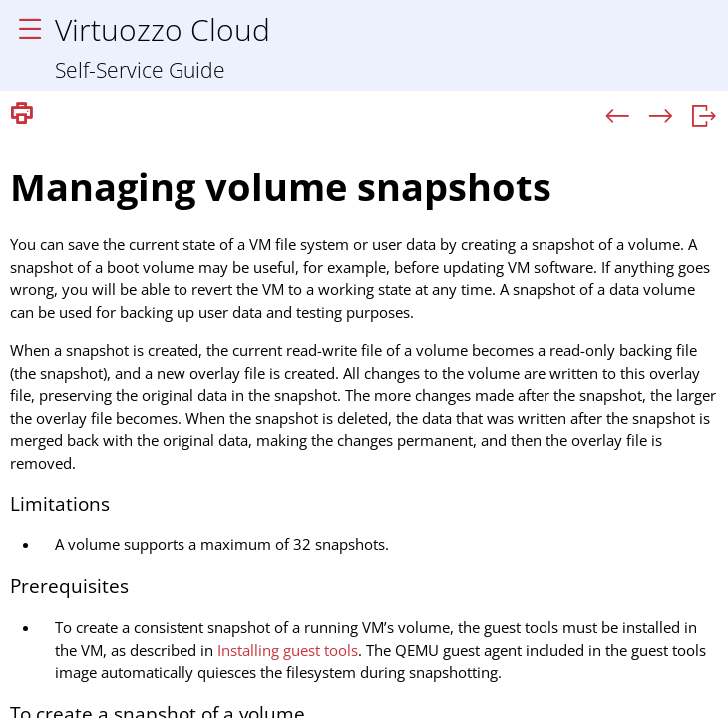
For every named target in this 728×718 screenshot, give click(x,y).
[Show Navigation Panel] (30, 30)
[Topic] (364, 424)
